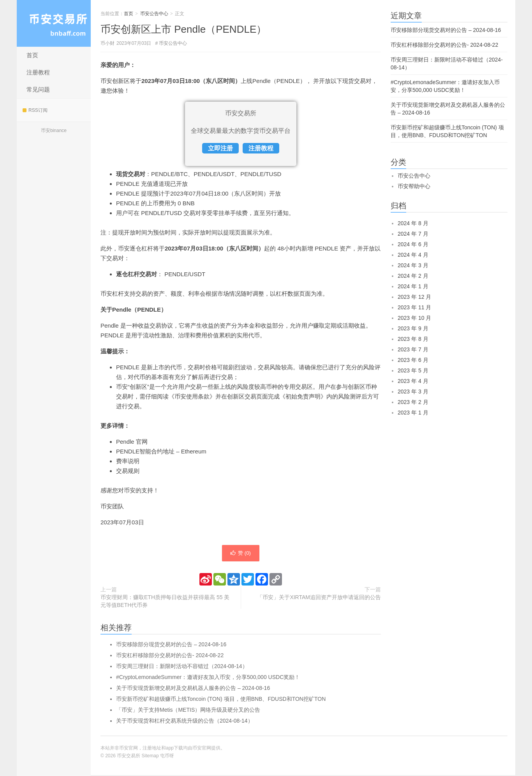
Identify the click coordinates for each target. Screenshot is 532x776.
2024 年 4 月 (413, 255)
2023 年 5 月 (413, 370)
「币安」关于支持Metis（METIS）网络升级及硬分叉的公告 (188, 711)
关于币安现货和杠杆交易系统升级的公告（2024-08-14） (185, 721)
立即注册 (220, 148)
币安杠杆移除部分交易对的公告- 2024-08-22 (170, 656)
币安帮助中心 (414, 186)
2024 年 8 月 (413, 223)
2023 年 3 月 (413, 392)
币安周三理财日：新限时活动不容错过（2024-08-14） (182, 667)
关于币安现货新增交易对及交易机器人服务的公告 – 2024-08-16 (193, 689)
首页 (32, 55)
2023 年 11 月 (414, 307)
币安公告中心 (154, 14)
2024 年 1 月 (413, 286)
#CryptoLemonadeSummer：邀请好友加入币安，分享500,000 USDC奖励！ (208, 678)
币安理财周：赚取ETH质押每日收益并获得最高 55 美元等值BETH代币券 (165, 602)
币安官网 (202, 749)
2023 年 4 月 (413, 381)
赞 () (241, 554)
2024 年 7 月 (413, 234)
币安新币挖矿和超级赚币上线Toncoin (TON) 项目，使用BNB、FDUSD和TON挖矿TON (221, 700)
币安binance (54, 131)
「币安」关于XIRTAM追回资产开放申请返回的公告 (319, 598)
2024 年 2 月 (413, 276)
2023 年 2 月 (413, 402)
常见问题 (38, 89)
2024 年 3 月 (413, 265)
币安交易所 (54, 23)
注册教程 (38, 72)
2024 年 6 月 (413, 244)
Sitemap (150, 757)
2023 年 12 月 (414, 297)
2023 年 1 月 (413, 413)
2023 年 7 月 (413, 349)
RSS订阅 (35, 110)
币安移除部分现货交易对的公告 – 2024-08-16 (171, 645)
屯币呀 (167, 757)
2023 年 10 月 (414, 318)
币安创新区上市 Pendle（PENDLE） (183, 29)
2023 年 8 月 (413, 339)
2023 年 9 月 (413, 328)
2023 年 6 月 (413, 360)
